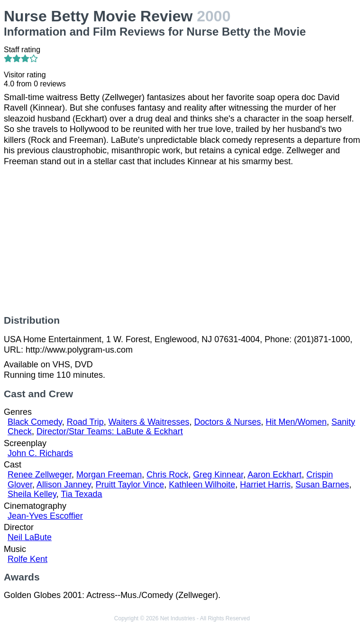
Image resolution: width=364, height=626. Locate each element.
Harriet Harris (265, 485)
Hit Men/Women (296, 422)
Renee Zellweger (40, 475)
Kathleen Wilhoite (202, 485)
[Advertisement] (182, 241)
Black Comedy (35, 422)
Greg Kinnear (218, 475)
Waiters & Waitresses (149, 422)
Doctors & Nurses (228, 422)
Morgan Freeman (109, 475)
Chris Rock (167, 475)
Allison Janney (64, 485)
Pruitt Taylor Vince (130, 485)
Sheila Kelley (32, 494)
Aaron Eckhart (274, 475)
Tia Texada (81, 494)
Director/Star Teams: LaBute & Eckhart (110, 431)
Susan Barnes (322, 485)
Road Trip (85, 422)
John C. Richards (40, 453)
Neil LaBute (30, 537)
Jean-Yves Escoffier (45, 516)
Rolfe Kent (27, 559)
